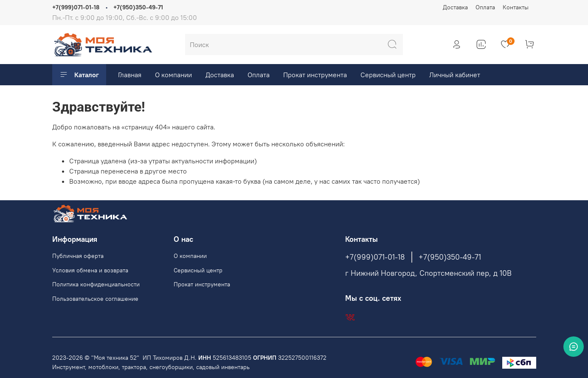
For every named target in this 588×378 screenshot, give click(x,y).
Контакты (516, 7)
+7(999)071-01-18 (76, 7)
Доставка (455, 7)
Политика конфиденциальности (96, 284)
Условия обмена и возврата (90, 270)
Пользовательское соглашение (95, 299)
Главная (130, 75)
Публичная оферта (78, 256)
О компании (173, 75)
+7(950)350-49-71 (138, 7)
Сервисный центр (388, 75)
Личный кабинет (455, 75)
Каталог (79, 75)
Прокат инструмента (315, 75)
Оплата (485, 7)
